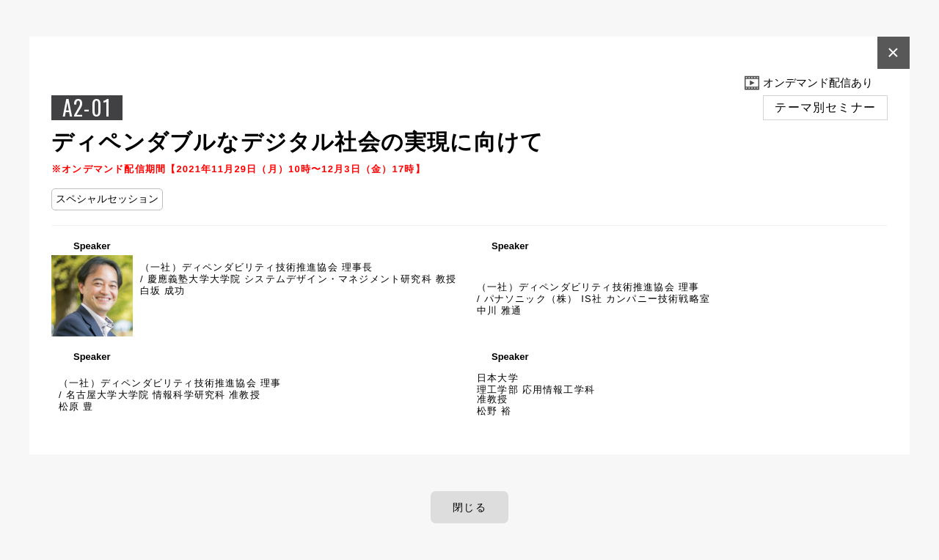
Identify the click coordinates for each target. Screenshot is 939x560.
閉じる (469, 507)
